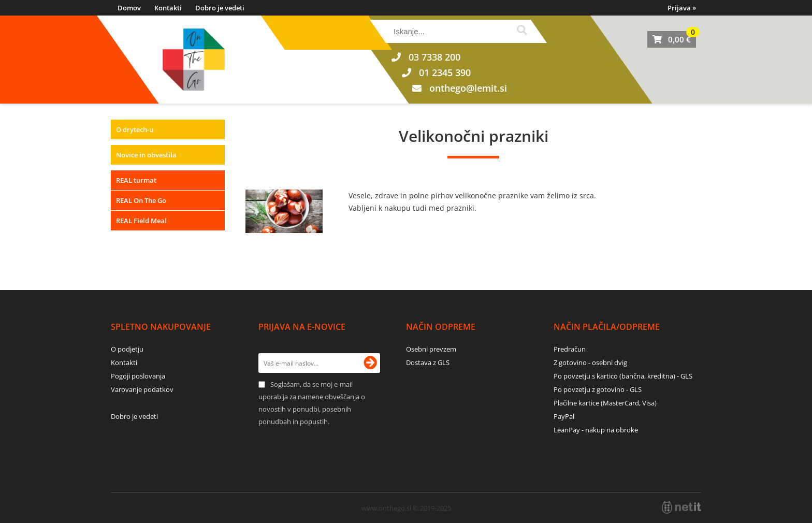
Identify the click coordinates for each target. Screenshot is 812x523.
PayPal (564, 416)
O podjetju (127, 349)
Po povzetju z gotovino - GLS (598, 389)
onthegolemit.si (468, 88)
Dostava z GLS (428, 362)
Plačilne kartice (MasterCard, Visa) (605, 403)
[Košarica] (672, 39)
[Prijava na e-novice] (370, 363)
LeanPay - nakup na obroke (596, 430)
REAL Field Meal (141, 221)
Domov (129, 8)
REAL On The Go (141, 200)
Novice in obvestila (146, 155)
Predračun (570, 349)
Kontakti (168, 8)
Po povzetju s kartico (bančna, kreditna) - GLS (623, 376)
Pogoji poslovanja (138, 376)
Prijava (682, 8)
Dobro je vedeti (220, 8)
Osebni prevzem (431, 349)
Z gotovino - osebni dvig (590, 362)
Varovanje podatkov (142, 389)
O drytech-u (135, 129)
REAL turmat (136, 180)
